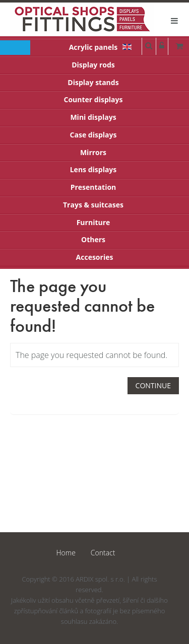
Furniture (93, 222)
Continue (153, 385)
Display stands (93, 82)
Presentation (93, 187)
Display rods (93, 65)
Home (66, 553)
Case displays (93, 135)
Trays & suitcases (93, 205)
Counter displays (93, 99)
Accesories (95, 257)
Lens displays (93, 169)
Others (93, 239)
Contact (103, 553)
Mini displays (93, 117)
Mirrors (93, 152)
